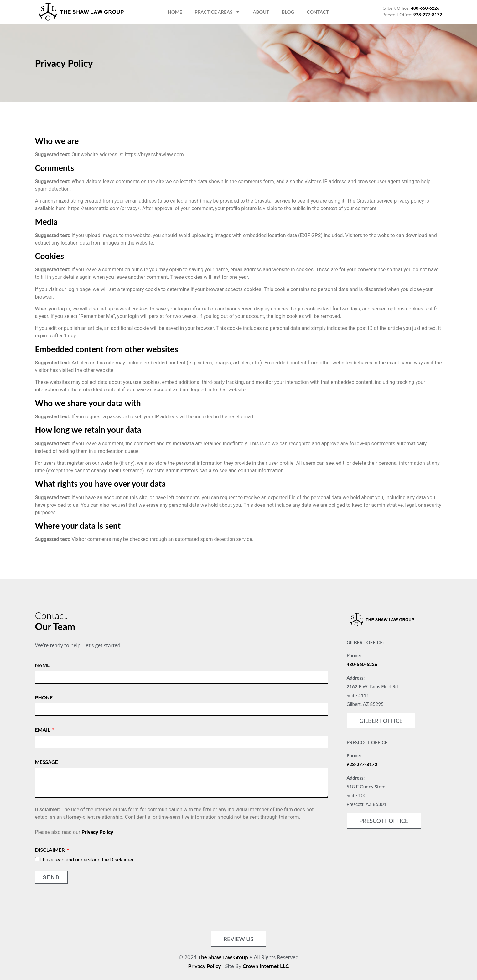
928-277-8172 (428, 15)
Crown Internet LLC (266, 966)
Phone (44, 697)
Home (175, 12)
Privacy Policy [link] (205, 966)
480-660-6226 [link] (362, 664)
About (261, 12)
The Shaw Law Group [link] (223, 957)
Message (47, 762)
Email (43, 730)
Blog (288, 12)
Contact (318, 12)
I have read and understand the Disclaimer (87, 859)
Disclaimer (51, 850)
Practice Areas (218, 12)
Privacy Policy (97, 832)
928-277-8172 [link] (362, 764)
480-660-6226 (425, 8)
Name (43, 665)
